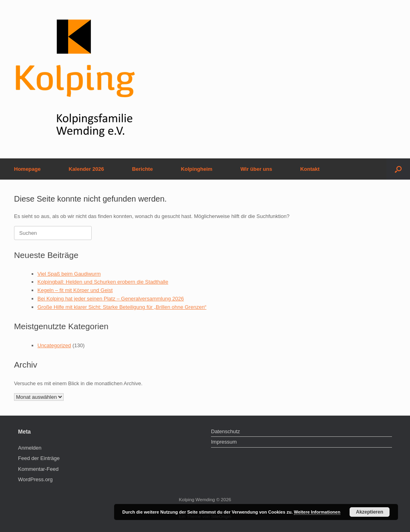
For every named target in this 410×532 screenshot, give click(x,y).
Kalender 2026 (86, 169)
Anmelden (30, 448)
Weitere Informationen (317, 512)
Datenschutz (225, 431)
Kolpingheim (197, 169)
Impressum (224, 442)
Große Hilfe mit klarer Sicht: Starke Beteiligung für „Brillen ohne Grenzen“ (122, 307)
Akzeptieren (370, 512)
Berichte (143, 169)
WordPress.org (35, 479)
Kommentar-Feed (38, 469)
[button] (398, 169)
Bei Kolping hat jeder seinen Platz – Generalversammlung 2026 (111, 299)
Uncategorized (54, 345)
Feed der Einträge (39, 458)
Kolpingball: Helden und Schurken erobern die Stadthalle (103, 282)
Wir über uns (256, 169)
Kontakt (310, 169)
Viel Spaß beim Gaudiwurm (69, 274)
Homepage (27, 169)
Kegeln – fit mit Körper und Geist (75, 290)
